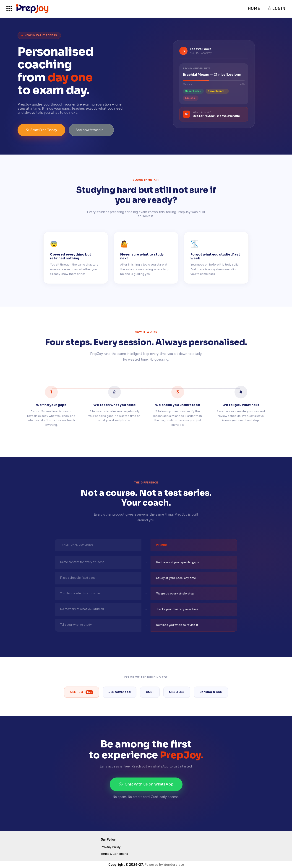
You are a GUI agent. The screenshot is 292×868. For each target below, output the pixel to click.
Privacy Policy (111, 847)
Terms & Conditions (114, 854)
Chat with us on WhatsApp (146, 784)
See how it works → (91, 130)
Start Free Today (41, 130)
